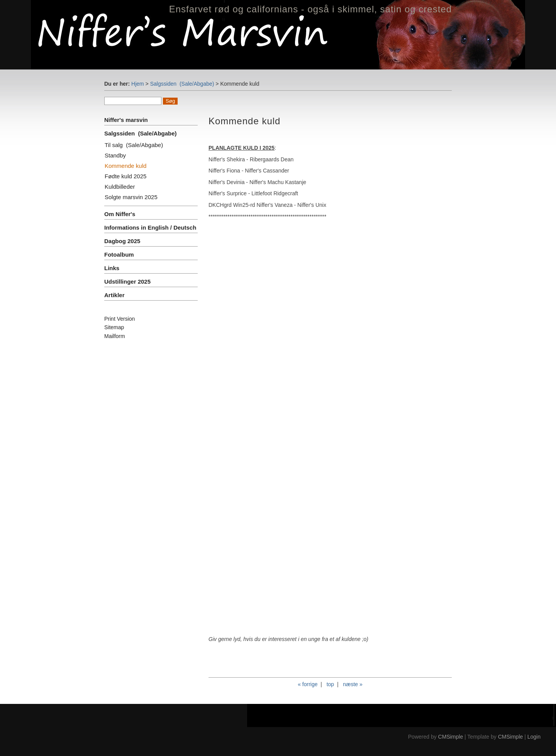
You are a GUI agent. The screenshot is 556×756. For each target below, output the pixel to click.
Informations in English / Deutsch (150, 227)
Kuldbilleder (120, 187)
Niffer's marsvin (127, 120)
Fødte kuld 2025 (125, 176)
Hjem (138, 84)
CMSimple (451, 737)
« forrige (308, 684)
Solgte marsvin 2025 (131, 197)
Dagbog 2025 (122, 241)
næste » (353, 684)
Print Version (120, 319)
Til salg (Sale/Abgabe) (134, 145)
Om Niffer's (120, 214)
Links (112, 268)
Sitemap (114, 327)
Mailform (115, 336)
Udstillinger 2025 (127, 282)
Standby (115, 155)
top (330, 684)
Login (534, 737)
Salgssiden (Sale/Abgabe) (182, 84)
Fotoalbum (119, 255)
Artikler (114, 295)
